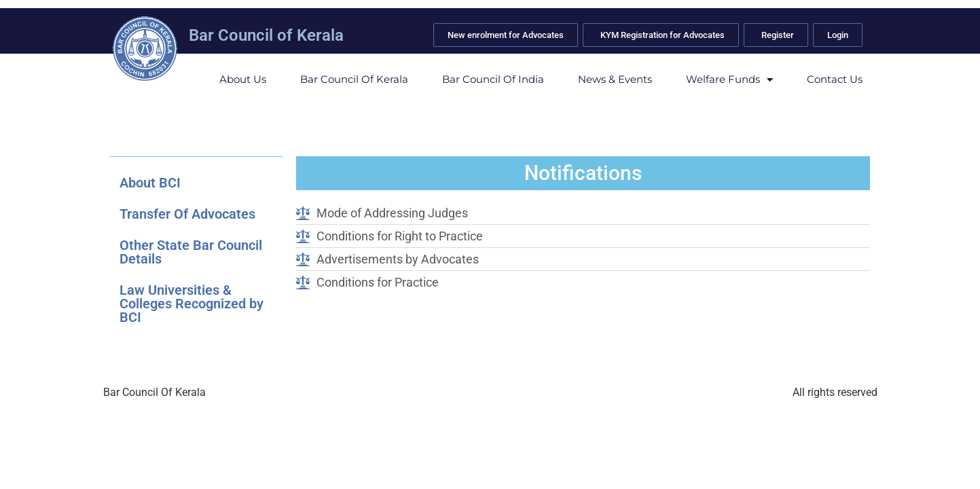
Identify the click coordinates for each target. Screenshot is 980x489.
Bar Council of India (493, 79)
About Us (243, 79)
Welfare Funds (729, 80)
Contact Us (835, 79)
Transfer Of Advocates (187, 214)
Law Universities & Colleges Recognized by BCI (192, 304)
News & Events (615, 79)
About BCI (150, 183)
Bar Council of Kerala (266, 35)
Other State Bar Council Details (191, 252)
